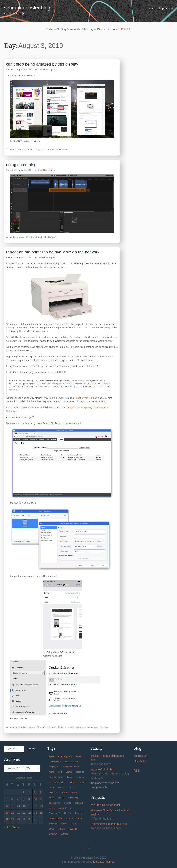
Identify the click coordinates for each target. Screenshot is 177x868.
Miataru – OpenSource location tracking (110, 812)
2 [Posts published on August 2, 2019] (29, 793)
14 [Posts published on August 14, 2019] (18, 806)
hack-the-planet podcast (105, 805)
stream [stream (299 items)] (74, 824)
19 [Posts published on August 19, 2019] (7, 813)
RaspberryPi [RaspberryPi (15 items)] (55, 813)
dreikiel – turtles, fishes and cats (107, 758)
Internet (33, 237)
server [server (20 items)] (79, 818)
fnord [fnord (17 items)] (51, 772)
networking (80, 727)
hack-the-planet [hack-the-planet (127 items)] (56, 777)
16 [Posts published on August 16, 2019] (30, 806)
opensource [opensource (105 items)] (55, 803)
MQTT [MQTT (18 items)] (74, 793)
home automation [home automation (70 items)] (57, 782)
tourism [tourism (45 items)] (61, 829)
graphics (43, 149)
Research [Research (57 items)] (80, 813)
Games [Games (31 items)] (69, 772)
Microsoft (69, 727)
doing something (21, 165)
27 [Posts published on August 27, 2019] (13, 819)
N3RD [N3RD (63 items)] (61, 798)
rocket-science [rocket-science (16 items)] (56, 818)
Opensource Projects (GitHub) (109, 824)
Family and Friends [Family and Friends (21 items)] (71, 767)
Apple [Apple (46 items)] (52, 756)
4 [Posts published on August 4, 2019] (40, 793)
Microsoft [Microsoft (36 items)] (53, 793)
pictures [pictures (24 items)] (67, 803)
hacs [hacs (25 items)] (69, 777)
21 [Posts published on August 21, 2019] (18, 813)
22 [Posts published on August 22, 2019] (24, 813)
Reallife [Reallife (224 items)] (68, 813)
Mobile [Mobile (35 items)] (64, 793)
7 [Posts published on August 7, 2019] (18, 799)
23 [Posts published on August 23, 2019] (30, 813)
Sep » (16, 827)
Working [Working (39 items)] (65, 834)
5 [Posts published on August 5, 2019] (6, 799)
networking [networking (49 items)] (73, 798)
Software (63, 149)
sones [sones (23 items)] (64, 824)
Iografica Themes (104, 862)
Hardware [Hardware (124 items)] (80, 777)
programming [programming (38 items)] (65, 808)
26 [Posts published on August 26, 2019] (7, 819)
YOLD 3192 (123, 29)
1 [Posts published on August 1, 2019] (23, 793)
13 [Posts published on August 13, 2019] (13, 806)
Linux (61, 727)
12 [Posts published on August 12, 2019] (7, 806)
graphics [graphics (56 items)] (80, 772)
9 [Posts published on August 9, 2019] (29, 799)
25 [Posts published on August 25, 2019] (41, 813)
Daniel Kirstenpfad (46, 69)
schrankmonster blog (27, 8)
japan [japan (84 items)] (82, 782)
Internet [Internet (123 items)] (73, 782)
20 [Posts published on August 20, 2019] (13, 813)
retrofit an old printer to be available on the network (53, 252)
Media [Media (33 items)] (61, 787)
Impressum (166, 9)
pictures (21, 149)
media (13, 149)
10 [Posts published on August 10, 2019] (35, 799)
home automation (18, 727)
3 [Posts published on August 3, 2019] (35, 793)
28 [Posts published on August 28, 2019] (18, 819)
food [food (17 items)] (60, 772)
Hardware (53, 149)
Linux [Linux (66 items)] (52, 787)
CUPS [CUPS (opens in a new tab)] (62, 372)
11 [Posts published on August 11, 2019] (41, 799)
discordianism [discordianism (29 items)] (71, 762)
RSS (136, 771)
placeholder (141, 761)
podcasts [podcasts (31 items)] (79, 803)
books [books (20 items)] (78, 756)
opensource (93, 727)
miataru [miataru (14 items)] (71, 787)
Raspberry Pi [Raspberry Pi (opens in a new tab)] (81, 398)
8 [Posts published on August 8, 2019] (23, 799)
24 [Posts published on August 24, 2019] (35, 813)
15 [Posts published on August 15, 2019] (24, 806)
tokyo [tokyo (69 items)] (52, 829)
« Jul (7, 827)
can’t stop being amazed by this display (42, 64)
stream (29, 149)
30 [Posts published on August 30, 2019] (30, 819)
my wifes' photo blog (103, 769)
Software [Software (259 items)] (53, 824)
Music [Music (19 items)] (52, 798)
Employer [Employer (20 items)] (53, 767)
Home (152, 9)
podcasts (43, 237)
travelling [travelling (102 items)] (73, 829)
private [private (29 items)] (52, 808)
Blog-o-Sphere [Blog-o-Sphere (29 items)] (65, 756)
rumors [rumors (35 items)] (70, 818)
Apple (43, 727)
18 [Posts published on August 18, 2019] (41, 806)
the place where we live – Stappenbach (106, 785)
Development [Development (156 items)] (55, 762)
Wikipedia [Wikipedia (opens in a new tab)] (14, 390)
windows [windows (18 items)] (53, 834)
